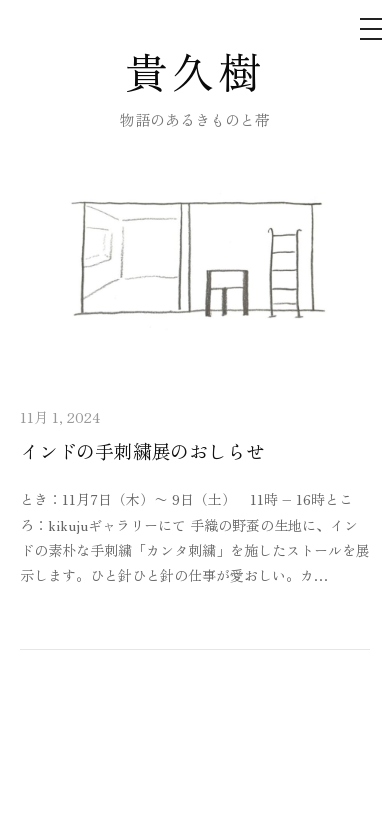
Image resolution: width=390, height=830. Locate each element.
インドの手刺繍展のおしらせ (142, 450)
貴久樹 (195, 70)
